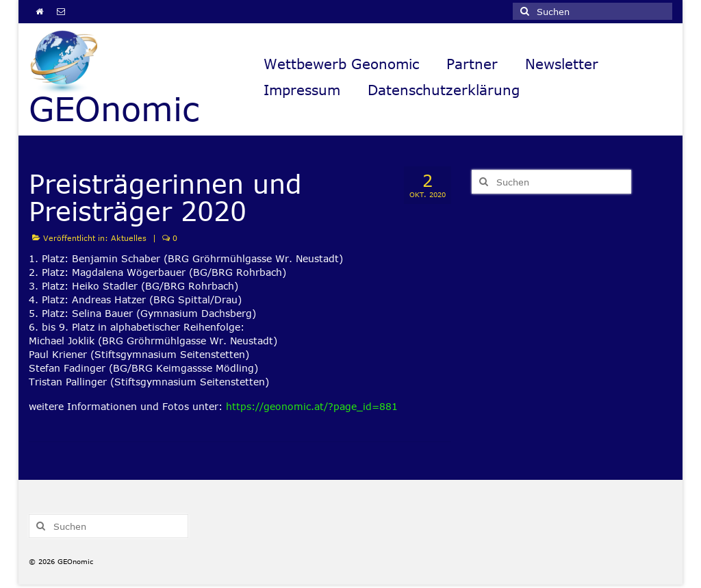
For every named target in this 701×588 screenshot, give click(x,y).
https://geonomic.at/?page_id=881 (312, 406)
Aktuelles (129, 238)
